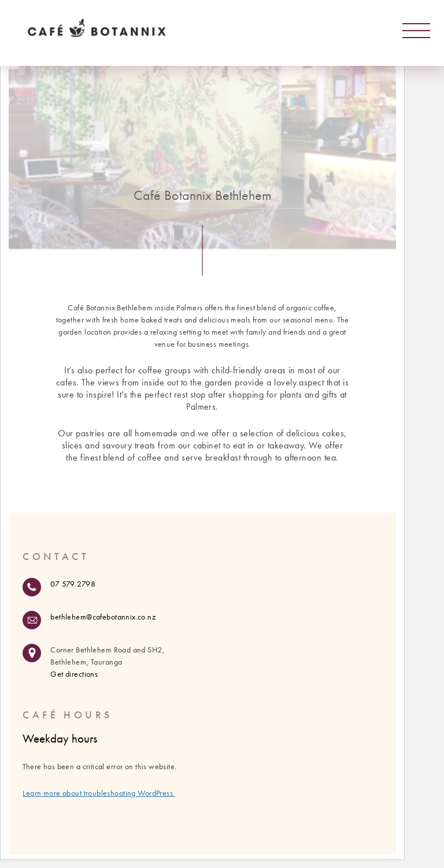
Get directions (74, 674)
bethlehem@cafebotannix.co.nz (103, 617)
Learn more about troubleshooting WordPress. (99, 793)
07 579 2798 (73, 584)
